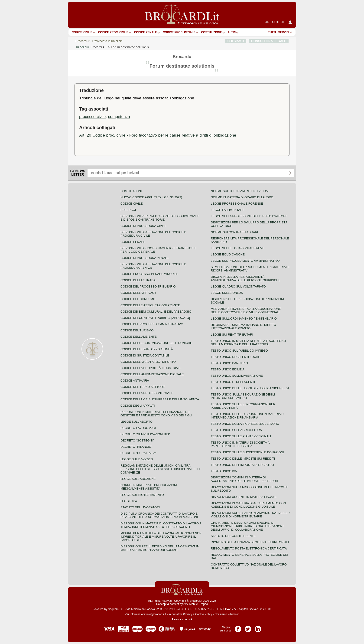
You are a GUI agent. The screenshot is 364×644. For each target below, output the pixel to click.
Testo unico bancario (229, 363)
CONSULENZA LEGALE (269, 41)
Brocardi (96, 47)
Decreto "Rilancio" (136, 447)
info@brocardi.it (156, 614)
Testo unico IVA (224, 471)
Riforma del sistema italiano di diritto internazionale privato (243, 327)
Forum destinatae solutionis (130, 47)
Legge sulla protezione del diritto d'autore (249, 216)
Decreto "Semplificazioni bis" (145, 434)
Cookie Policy (204, 614)
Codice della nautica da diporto (148, 362)
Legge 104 (129, 501)
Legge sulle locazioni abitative (238, 248)
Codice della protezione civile (147, 393)
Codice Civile (82, 32)
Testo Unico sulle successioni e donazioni (247, 452)
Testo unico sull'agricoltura (236, 430)
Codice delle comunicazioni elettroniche (156, 343)
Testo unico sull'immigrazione (237, 376)
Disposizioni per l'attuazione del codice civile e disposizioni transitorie (160, 218)
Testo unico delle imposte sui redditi (243, 459)
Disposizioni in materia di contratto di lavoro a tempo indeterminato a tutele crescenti (161, 525)
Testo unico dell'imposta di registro (242, 465)
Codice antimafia (135, 381)
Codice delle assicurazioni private (150, 305)
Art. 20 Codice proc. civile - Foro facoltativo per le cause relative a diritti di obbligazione (158, 135)
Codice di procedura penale (145, 258)
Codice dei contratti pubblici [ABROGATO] (155, 318)
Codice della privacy (138, 293)
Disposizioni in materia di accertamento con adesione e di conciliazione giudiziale (248, 505)
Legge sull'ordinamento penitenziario (244, 319)
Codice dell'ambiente (139, 337)
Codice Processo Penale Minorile (149, 274)
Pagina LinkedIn (258, 627)
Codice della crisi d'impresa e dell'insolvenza (160, 399)
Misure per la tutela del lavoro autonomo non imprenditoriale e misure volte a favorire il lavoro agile (161, 537)
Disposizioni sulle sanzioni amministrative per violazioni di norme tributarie (250, 515)
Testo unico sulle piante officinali (241, 436)
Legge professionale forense (237, 204)
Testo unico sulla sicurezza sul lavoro (245, 424)
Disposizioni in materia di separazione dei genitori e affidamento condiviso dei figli (156, 414)
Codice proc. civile (113, 32)
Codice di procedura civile (143, 226)
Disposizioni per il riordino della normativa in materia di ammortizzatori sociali (160, 548)
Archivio (234, 614)
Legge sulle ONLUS (227, 293)
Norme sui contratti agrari (234, 232)
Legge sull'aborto (136, 422)
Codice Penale (146, 32)
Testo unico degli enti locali (236, 357)
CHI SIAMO (236, 41)
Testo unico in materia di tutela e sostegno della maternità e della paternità (248, 343)
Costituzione (211, 32)
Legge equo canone (228, 254)
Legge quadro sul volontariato (238, 286)
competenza (119, 117)
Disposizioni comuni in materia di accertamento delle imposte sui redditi (245, 479)
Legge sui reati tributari (232, 335)
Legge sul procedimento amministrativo (245, 261)
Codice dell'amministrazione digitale (152, 374)
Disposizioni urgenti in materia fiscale (244, 497)
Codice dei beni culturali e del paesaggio (156, 312)
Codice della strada (138, 280)
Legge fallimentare (228, 210)
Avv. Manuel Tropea (196, 604)
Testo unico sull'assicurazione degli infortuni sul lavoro (243, 396)
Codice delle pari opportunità (147, 349)
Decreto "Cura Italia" (138, 453)
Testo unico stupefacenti (233, 382)
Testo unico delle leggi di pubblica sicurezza (250, 388)
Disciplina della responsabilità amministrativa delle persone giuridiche (246, 278)
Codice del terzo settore (143, 387)
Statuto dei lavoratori (140, 507)
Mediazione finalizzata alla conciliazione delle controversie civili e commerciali (246, 311)
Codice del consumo (138, 299)
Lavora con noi (182, 619)
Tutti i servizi (279, 32)
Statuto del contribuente (233, 536)
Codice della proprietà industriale (151, 368)
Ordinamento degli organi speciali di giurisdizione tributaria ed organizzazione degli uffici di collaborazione (248, 526)
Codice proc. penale (179, 32)
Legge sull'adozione (138, 479)
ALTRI (232, 32)
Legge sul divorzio (137, 459)
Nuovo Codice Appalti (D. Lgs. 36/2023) (151, 197)
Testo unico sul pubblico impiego (239, 351)
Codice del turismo (137, 330)
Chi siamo (221, 614)
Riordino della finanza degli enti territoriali (250, 542)
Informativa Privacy (180, 614)
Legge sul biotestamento (142, 495)
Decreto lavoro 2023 (138, 428)
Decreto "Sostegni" (137, 440)
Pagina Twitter (248, 627)
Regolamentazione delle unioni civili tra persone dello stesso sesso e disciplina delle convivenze (161, 469)
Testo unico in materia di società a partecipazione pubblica (240, 444)
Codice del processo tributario (148, 286)
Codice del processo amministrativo (152, 324)
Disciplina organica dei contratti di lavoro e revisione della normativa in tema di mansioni (159, 515)
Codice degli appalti (138, 406)
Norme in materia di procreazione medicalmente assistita (149, 487)
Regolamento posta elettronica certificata (249, 548)
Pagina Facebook (238, 627)
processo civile (92, 117)
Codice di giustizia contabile (145, 355)
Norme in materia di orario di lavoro (242, 197)
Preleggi (128, 210)
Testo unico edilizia (228, 369)
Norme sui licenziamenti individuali (240, 191)
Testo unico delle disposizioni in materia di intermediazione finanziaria (248, 416)
